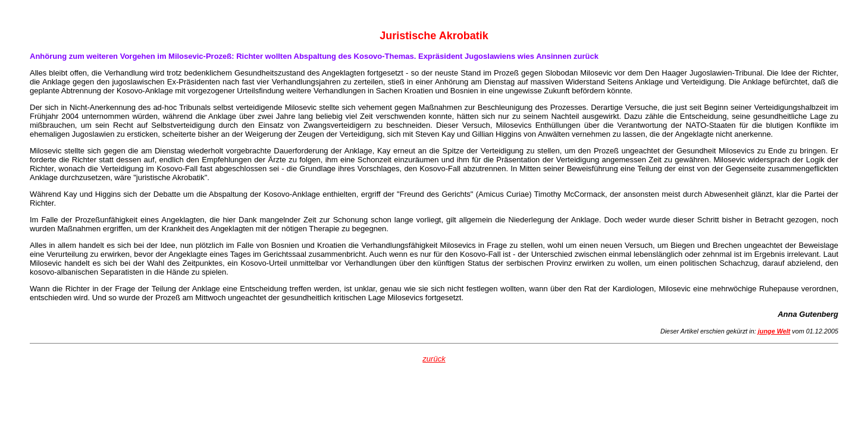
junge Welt (774, 331)
